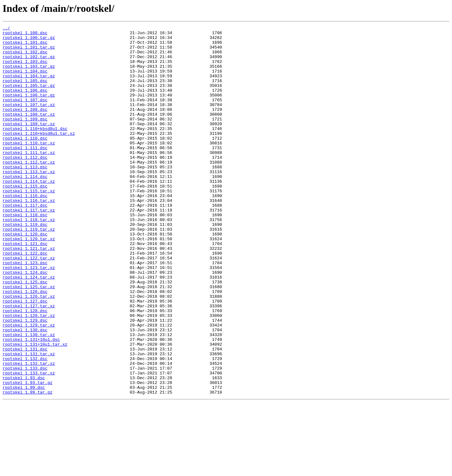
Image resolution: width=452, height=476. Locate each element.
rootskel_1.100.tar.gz (29, 40)
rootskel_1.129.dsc (25, 380)
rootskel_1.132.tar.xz (29, 431)
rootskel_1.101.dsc (25, 46)
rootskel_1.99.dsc (24, 460)
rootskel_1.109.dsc (25, 138)
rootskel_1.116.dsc (25, 230)
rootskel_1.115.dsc (25, 219)
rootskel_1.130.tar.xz (29, 397)
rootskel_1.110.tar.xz (29, 167)
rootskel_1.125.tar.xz (29, 339)
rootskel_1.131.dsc (25, 414)
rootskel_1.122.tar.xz (29, 305)
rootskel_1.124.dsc (25, 322)
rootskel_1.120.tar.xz (29, 282)
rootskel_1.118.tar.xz (29, 259)
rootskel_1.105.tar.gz (29, 98)
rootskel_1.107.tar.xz (29, 121)
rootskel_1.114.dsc (25, 207)
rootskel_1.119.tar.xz (29, 270)
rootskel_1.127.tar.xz (29, 362)
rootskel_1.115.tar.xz (29, 224)
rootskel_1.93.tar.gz (27, 454)
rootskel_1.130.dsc (25, 391)
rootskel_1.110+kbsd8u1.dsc (35, 150)
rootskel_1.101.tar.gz (29, 52)
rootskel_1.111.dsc (25, 173)
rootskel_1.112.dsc (25, 184)
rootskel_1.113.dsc (25, 196)
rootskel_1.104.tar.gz (29, 86)
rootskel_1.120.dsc (25, 276)
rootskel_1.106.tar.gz (29, 109)
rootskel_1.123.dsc (25, 311)
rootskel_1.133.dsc (25, 437)
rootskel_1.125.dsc (25, 334)
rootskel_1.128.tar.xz (29, 374)
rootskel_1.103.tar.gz (29, 75)
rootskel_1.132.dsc (25, 426)
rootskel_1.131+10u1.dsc (31, 403)
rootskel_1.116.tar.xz (29, 236)
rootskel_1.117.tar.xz (29, 247)
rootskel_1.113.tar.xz (29, 201)
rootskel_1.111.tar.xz (29, 178)
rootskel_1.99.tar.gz (27, 466)
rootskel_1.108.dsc (25, 127)
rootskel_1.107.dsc (25, 115)
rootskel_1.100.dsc (25, 35)
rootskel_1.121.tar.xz (29, 293)
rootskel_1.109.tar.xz (29, 144)
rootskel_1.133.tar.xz (29, 443)
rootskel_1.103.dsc (25, 69)
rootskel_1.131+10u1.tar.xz (35, 408)
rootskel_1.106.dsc (25, 104)
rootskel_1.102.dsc (25, 58)
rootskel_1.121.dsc (25, 288)
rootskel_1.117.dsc (25, 242)
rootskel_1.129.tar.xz (29, 385)
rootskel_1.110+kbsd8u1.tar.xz (39, 155)
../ (6, 29)
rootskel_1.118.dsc (25, 253)
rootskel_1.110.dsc (25, 161)
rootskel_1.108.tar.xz (29, 132)
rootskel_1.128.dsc (25, 368)
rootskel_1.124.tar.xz (29, 328)
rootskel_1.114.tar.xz (29, 213)
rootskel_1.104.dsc (25, 81)
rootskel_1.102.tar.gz (29, 63)
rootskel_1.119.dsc (25, 265)
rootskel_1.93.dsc (24, 449)
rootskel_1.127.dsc (25, 357)
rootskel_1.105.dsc (25, 92)
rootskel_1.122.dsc (25, 299)
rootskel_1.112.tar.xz (29, 190)
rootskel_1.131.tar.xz (29, 420)
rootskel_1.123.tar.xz (29, 316)
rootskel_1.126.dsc (25, 345)
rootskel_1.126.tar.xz (29, 351)
